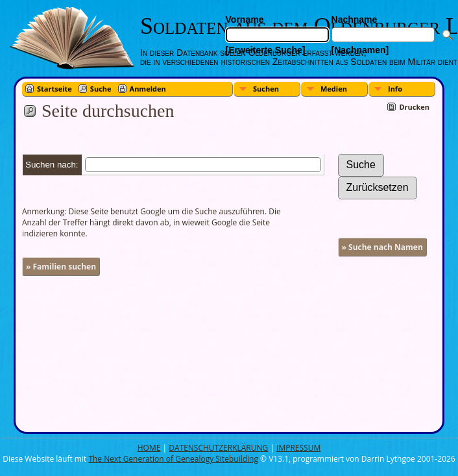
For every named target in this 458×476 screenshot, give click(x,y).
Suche (101, 89)
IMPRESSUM (298, 448)
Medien (334, 89)
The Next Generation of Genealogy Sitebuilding (173, 459)
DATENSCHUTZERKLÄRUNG (218, 448)
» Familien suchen (61, 267)
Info (395, 89)
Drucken (414, 107)
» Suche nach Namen (382, 247)
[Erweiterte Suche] (266, 50)
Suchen (266, 89)
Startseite (54, 89)
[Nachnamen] (360, 50)
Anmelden (148, 89)
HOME (149, 448)
